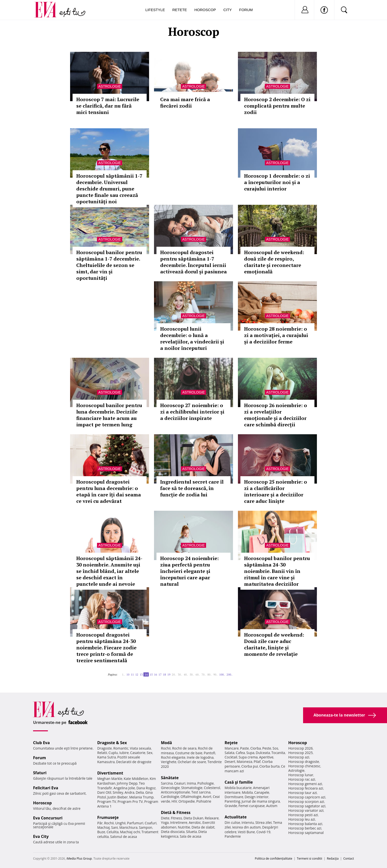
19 (169, 674)
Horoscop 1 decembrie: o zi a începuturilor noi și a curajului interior (277, 182)
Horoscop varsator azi (306, 810)
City (228, 10)
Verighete (169, 762)
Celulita (113, 832)
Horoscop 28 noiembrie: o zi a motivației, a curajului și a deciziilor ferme (276, 335)
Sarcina (167, 783)
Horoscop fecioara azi (306, 788)
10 (128, 674)
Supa (250, 753)
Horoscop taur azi (302, 793)
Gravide (231, 806)
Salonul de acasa (124, 837)
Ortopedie (187, 801)
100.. (222, 674)
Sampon (146, 827)
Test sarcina (201, 792)
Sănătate (170, 778)
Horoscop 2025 (300, 753)
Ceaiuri (180, 783)
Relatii (102, 753)
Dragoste (105, 748)
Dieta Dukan (193, 818)
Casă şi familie (239, 782)
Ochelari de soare (192, 762)
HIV (174, 801)
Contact (349, 859)
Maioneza (244, 762)
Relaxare (212, 818)
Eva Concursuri (48, 818)
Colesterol (212, 788)
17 (160, 674)
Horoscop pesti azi (303, 815)
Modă (166, 743)
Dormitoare (234, 797)
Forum (246, 10)
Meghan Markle (110, 779)
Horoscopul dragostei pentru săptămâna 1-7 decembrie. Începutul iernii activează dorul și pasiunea (193, 262)
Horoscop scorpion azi (306, 802)
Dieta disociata (173, 832)
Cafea (240, 753)
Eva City (41, 836)
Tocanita (278, 753)
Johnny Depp (127, 783)
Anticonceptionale (175, 792)
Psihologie (206, 783)
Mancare (232, 748)
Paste (245, 748)
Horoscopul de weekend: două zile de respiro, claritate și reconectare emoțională (274, 262)
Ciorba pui (250, 766)
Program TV (107, 802)
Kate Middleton (136, 779)
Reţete (231, 743)
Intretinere (179, 822)
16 (155, 674)
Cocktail (231, 757)
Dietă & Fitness (176, 812)
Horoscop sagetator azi (307, 806)
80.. (210, 674)
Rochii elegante (173, 757)
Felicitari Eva (46, 788)
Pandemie (233, 836)
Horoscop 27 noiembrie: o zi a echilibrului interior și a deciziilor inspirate (192, 412)
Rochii (109, 823)
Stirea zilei (263, 822)
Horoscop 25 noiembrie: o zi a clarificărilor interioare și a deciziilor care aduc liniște (276, 491)
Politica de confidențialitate (274, 859)
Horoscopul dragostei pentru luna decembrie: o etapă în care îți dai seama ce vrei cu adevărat (109, 491)
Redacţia (333, 859)
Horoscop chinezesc (304, 766)
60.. (198, 674)
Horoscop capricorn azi (307, 797)
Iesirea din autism (247, 827)
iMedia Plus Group (79, 859)
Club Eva (41, 743)
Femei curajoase (252, 806)
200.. (230, 674)
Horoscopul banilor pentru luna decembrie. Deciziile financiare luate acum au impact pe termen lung (109, 415)
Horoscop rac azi (302, 779)
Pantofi (210, 753)
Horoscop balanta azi (305, 824)
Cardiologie (170, 797)
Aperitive (266, 757)
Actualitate (236, 817)
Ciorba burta (270, 766)
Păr (100, 823)
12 (137, 674)
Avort (207, 797)
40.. (186, 674)
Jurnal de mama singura (261, 801)
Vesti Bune (246, 832)
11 (132, 674)
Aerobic (195, 822)
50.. (192, 674)
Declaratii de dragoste (134, 762)
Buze (101, 832)
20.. (174, 674)
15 (151, 674)
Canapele (262, 792)
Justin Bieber (117, 797)
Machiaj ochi (130, 832)
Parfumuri (135, 823)
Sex (150, 753)
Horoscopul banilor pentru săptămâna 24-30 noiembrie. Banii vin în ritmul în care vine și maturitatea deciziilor (277, 571)
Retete (180, 10)
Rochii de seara (184, 748)
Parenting (232, 801)
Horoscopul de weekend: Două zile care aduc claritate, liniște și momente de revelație (274, 644)
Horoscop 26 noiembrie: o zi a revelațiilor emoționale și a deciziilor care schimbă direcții (276, 415)
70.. (204, 674)
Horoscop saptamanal (306, 833)
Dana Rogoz (146, 788)
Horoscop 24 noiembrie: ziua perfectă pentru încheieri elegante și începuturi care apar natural (189, 571)
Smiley (118, 792)
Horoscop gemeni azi (305, 784)
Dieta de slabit (203, 827)
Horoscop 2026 (300, 748)
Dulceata (263, 753)
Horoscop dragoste (304, 762)
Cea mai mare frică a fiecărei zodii (185, 103)
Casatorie (138, 753)
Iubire (124, 753)
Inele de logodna (200, 757)
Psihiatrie (204, 801)
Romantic (121, 748)
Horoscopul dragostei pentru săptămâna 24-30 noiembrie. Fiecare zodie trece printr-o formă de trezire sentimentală (106, 648)
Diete (165, 818)
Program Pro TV (130, 802)
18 (164, 674)
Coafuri (151, 823)
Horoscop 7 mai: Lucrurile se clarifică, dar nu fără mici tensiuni (108, 106)
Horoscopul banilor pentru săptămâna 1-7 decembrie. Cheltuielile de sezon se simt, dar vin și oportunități (109, 265)
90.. (215, 674)
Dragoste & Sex (112, 743)
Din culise (232, 822)
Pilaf (257, 762)
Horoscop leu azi (302, 819)
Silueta (192, 832)
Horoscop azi (299, 757)
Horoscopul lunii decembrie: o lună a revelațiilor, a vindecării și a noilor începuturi (192, 338)
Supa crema (248, 757)
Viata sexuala (140, 748)
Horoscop (205, 10)
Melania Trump (141, 797)
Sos (275, 748)
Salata (230, 753)
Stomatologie (192, 788)
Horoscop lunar (301, 775)
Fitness (176, 818)
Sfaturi (40, 773)
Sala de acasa (190, 836)
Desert (230, 762)
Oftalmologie (191, 797)
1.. (123, 674)
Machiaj (104, 827)
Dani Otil (104, 792)
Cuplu (113, 753)
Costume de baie (189, 753)
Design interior (256, 797)
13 (141, 674)
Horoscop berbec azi (305, 828)
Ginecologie (170, 788)
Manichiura (128, 827)
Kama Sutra (106, 757)
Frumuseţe (108, 817)
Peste (267, 748)
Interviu (248, 822)
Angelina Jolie (124, 788)
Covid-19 (263, 832)
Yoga (165, 822)
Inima (191, 783)
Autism (272, 806)
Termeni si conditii (310, 859)
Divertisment (110, 773)
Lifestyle (155, 10)
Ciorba (256, 748)
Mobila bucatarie (238, 788)
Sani (115, 827)
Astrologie (109, 86)
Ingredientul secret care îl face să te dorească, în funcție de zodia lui (192, 488)
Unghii (120, 823)
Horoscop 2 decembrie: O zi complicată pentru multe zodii (277, 106)
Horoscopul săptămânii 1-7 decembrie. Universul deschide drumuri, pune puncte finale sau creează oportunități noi (109, 189)
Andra (130, 792)
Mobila (247, 792)
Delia (140, 792)
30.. (180, 674)
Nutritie (184, 827)
